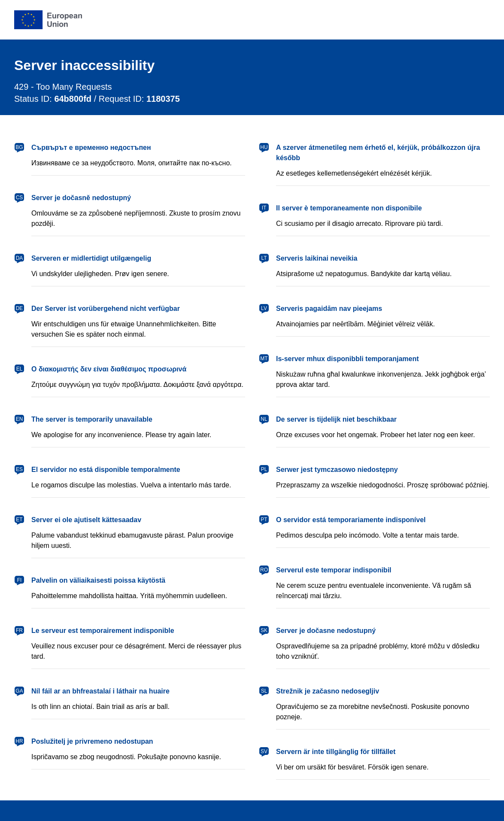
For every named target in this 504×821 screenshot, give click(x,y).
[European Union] (48, 20)
